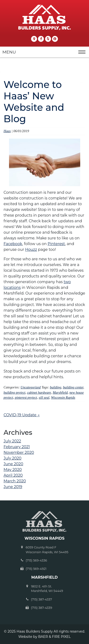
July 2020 (12, 458)
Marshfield (60, 392)
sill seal (44, 397)
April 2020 (13, 475)
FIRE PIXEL (61, 637)
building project (14, 392)
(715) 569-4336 (36, 560)
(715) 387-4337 (41, 599)
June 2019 (13, 487)
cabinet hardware (39, 392)
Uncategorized (31, 387)
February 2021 (17, 447)
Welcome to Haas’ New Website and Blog (34, 102)
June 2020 (13, 464)
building (56, 387)
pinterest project (26, 397)
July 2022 (12, 441)
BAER (43, 637)
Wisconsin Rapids (63, 397)
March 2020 (15, 481)
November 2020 (19, 453)
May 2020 (13, 470)
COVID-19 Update (22, 415)
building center (73, 387)
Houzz (31, 249)
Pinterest (56, 244)
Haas (7, 131)
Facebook (13, 244)
